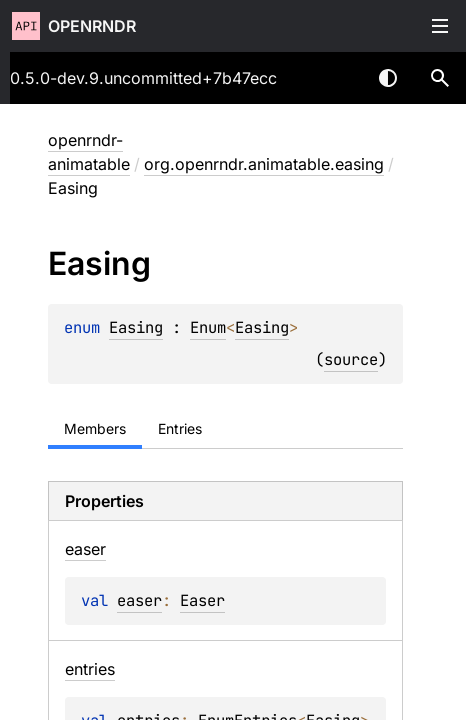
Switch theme (388, 78)
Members (95, 428)
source (351, 359)
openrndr (92, 26)
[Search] (440, 78)
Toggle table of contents (440, 26)
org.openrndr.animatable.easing (264, 164)
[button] (440, 78)
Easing (136, 327)
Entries (180, 428)
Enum (208, 327)
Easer (202, 600)
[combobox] (336, 78)
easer (139, 600)
